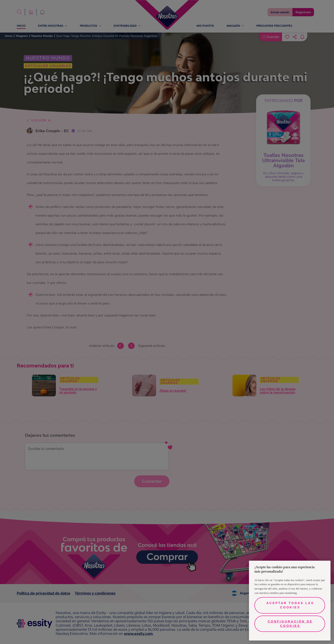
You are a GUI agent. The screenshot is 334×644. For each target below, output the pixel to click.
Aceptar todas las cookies (290, 605)
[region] (290, 601)
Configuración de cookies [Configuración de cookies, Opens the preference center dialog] (290, 624)
